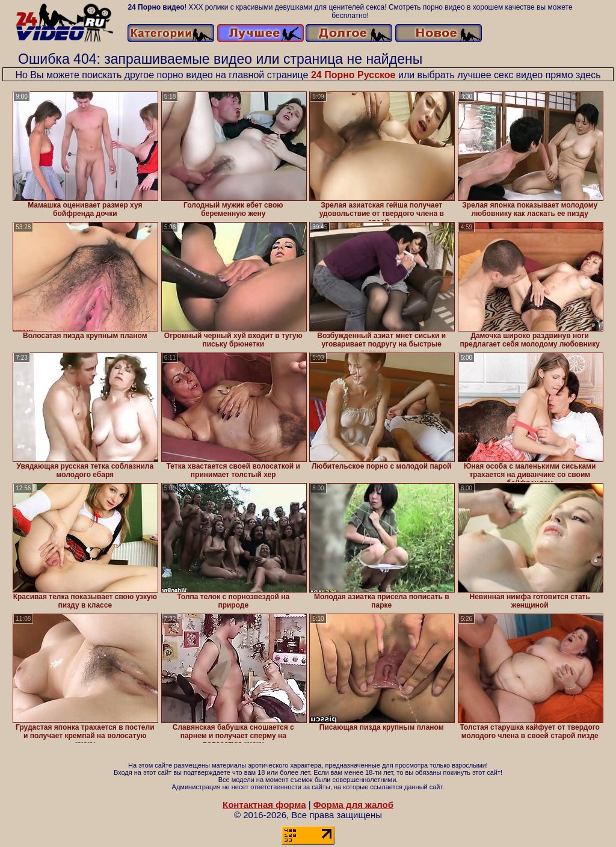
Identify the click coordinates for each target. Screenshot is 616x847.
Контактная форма (264, 805)
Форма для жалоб (353, 805)
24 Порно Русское (353, 75)
